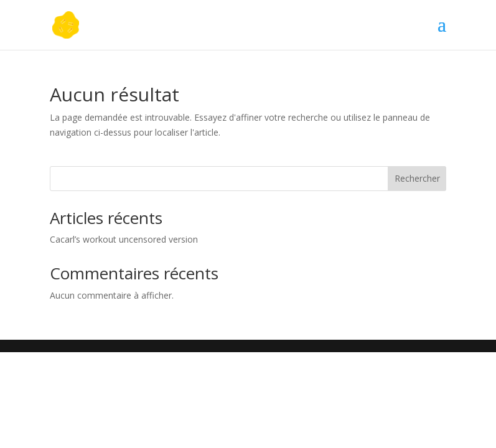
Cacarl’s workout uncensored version (124, 239)
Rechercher (417, 178)
